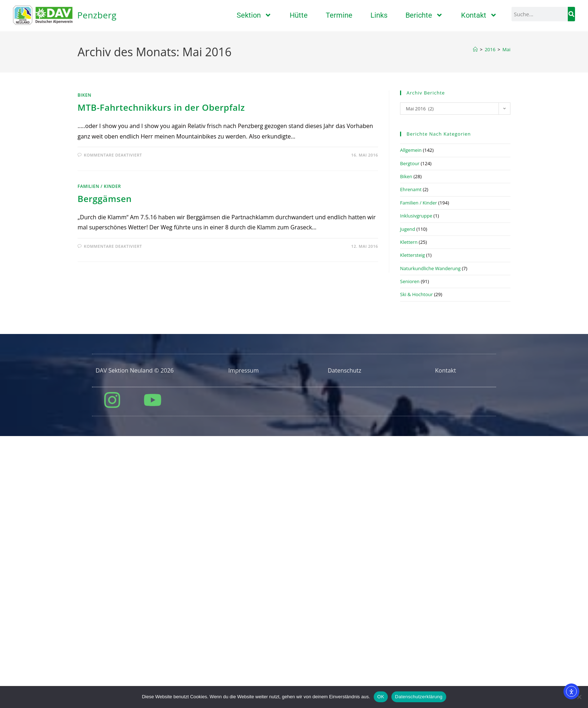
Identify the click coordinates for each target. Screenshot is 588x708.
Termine (339, 15)
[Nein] (579, 697)
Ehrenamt (411, 371)
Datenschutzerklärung (419, 697)
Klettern (409, 423)
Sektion (254, 15)
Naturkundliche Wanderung (430, 450)
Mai (506, 231)
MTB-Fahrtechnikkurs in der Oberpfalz (161, 289)
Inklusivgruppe (416, 397)
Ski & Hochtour (416, 476)
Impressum (243, 552)
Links (379, 15)
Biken (84, 276)
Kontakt (479, 15)
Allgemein (411, 331)
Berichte (424, 15)
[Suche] (571, 14)
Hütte (299, 15)
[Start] (475, 231)
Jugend (408, 410)
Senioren (410, 463)
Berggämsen (105, 380)
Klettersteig (413, 436)
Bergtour (410, 345)
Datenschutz (344, 552)
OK (381, 697)
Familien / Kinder (99, 368)
